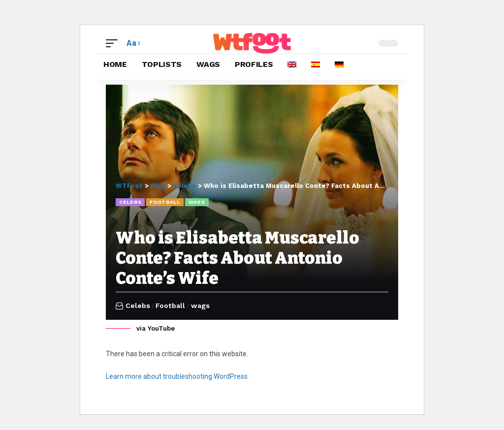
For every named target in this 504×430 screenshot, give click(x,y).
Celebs (130, 202)
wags (197, 202)
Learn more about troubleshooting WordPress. (177, 376)
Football (165, 202)
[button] (114, 43)
